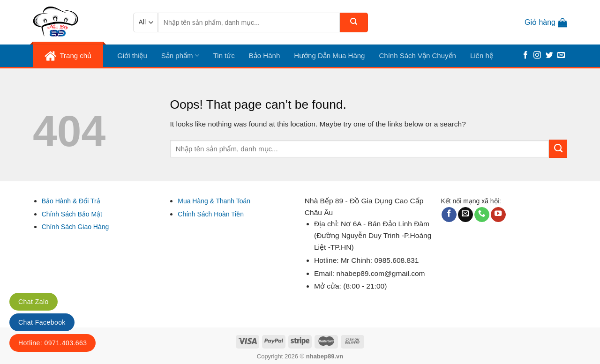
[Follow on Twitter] (549, 56)
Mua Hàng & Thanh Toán (214, 201)
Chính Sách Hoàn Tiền (211, 214)
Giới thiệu (132, 56)
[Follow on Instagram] (537, 56)
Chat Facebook (42, 322)
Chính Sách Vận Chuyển (417, 56)
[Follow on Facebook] (525, 56)
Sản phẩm (180, 56)
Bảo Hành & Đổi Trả (71, 201)
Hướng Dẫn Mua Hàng (329, 56)
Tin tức (224, 56)
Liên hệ (482, 56)
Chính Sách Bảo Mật (72, 214)
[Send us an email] (561, 56)
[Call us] (482, 215)
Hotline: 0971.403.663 (52, 343)
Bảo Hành (264, 56)
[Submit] (354, 22)
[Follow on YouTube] (498, 215)
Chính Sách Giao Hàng (75, 227)
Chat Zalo (34, 302)
